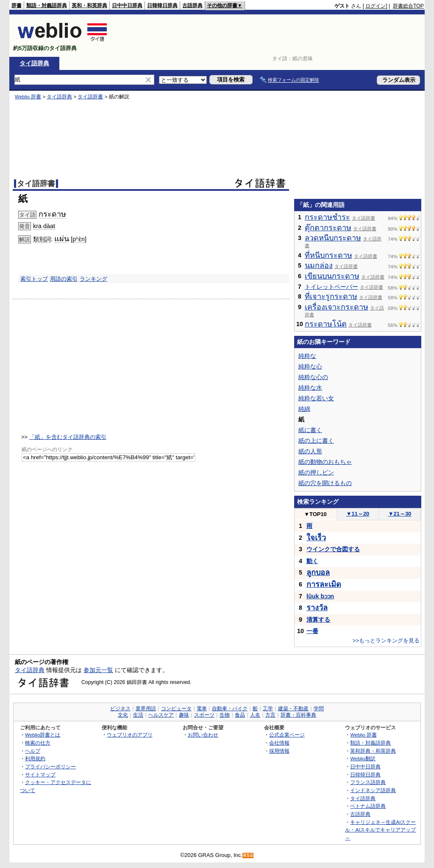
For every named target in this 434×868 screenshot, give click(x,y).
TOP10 (315, 514)
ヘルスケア (161, 715)
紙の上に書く (316, 441)
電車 (202, 709)
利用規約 (35, 758)
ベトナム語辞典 (368, 806)
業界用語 (146, 709)
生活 (138, 715)
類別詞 (42, 239)
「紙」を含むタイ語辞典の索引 (68, 437)
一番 (312, 631)
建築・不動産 (293, 709)
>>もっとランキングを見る (386, 641)
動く (312, 561)
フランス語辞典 (368, 782)
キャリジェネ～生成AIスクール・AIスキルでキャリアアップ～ (380, 830)
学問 (319, 709)
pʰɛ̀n (79, 239)
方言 (270, 715)
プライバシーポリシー (50, 766)
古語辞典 (192, 6)
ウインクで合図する (333, 549)
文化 (123, 715)
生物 (225, 715)
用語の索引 (64, 279)
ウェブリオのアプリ (130, 735)
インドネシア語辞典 (373, 790)
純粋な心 (310, 366)
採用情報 (279, 751)
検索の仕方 (38, 743)
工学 (268, 709)
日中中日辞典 (127, 6)
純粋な (307, 356)
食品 (240, 715)
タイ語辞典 (34, 63)
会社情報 (279, 743)
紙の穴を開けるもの (325, 483)
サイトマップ (40, 775)
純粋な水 (310, 388)
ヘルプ (33, 751)
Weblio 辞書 (28, 97)
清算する (318, 620)
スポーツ (204, 715)
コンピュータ (176, 709)
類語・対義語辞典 (47, 6)
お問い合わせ (203, 735)
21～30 (400, 514)
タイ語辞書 (90, 97)
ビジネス (120, 709)
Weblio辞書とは (43, 735)
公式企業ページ (287, 735)
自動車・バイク (230, 709)
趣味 (184, 715)
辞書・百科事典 (298, 715)
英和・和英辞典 (89, 6)
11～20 (358, 514)
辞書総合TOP (408, 6)
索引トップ (34, 279)
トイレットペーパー (331, 287)
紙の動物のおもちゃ (325, 462)
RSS (248, 855)
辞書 (17, 6)
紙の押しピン (316, 472)
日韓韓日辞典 (162, 6)
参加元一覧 (98, 670)
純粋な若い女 (316, 398)
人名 (255, 715)
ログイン (376, 6)
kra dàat (44, 226)
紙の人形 (310, 451)
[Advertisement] (270, 36)
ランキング (93, 279)
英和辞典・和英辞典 (373, 751)
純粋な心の (313, 377)
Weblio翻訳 (363, 758)
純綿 (304, 409)
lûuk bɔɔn (320, 596)
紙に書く (310, 430)
